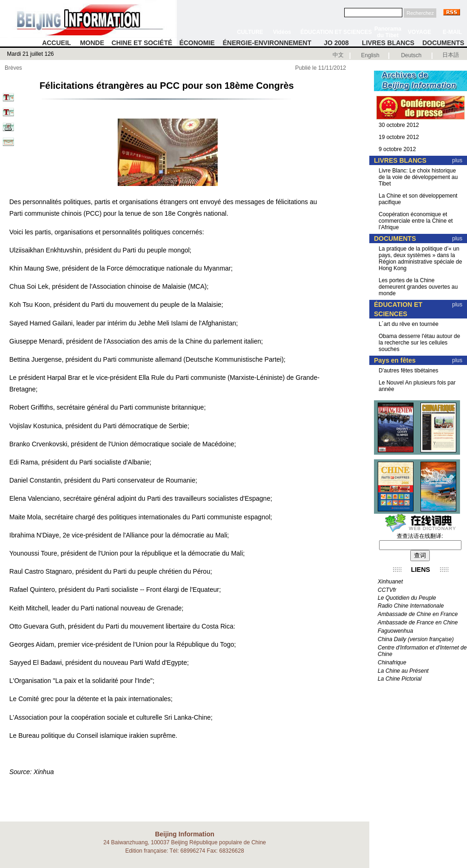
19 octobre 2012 (399, 137)
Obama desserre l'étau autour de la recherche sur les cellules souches (419, 343)
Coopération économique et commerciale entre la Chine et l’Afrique (416, 221)
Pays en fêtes (395, 360)
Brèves (13, 68)
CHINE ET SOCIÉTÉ (142, 43)
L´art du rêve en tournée (409, 324)
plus (457, 160)
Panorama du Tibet (388, 32)
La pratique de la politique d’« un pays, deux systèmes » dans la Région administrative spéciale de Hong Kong (420, 258)
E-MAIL (452, 32)
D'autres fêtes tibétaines (408, 371)
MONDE (92, 43)
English (370, 55)
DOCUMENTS (443, 43)
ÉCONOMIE (197, 43)
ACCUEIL (56, 43)
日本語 (451, 55)
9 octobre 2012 (397, 149)
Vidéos (282, 32)
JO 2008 (336, 43)
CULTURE (250, 32)
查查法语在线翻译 (419, 536)
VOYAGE (420, 32)
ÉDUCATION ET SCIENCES (336, 32)
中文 (338, 55)
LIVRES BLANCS (388, 43)
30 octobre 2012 (399, 125)
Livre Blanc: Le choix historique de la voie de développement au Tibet (418, 177)
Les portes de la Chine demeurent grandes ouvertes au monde (418, 287)
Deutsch (411, 55)
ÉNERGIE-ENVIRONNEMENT (267, 43)
